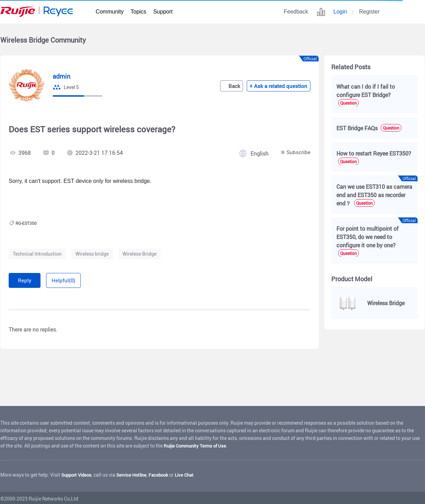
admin (62, 76)
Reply (30, 280)
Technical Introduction (37, 254)
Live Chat (193, 473)
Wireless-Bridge (139, 254)
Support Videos (78, 473)
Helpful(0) (80, 280)
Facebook (165, 473)
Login (340, 12)
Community (110, 12)
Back (238, 86)
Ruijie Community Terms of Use (197, 444)
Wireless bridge (92, 254)
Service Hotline (136, 473)
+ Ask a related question (282, 86)
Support (163, 12)
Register (369, 12)
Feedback (296, 12)
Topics (138, 12)
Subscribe (298, 153)
